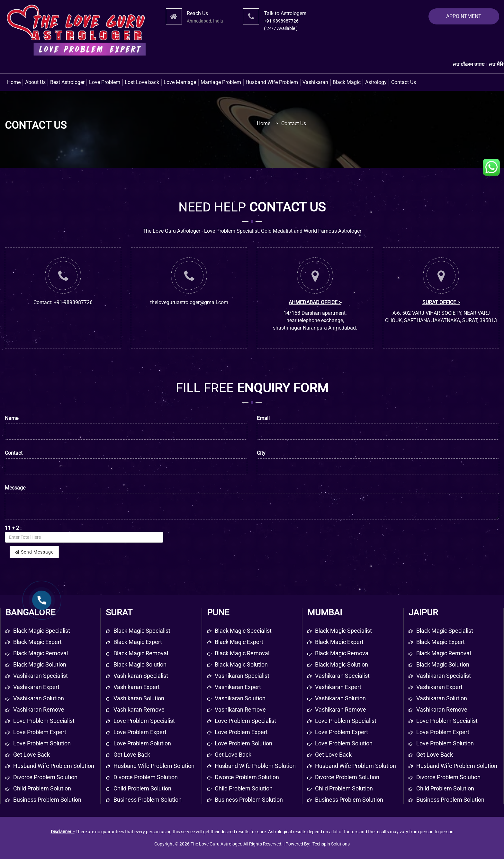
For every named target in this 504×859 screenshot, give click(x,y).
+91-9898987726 (281, 21)
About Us (35, 82)
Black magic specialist (42, 631)
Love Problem (105, 82)
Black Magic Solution (140, 664)
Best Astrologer (67, 82)
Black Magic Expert (138, 642)
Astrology (376, 82)
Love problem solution (42, 743)
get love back (32, 755)
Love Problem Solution (142, 743)
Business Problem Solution (148, 800)
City (261, 453)
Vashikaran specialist (40, 676)
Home (14, 82)
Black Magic (347, 82)
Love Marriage (180, 82)
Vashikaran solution (39, 698)
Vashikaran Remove (139, 710)
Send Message (34, 552)
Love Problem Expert (140, 732)
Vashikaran (315, 82)
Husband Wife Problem (272, 82)
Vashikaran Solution (139, 698)
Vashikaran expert (36, 687)
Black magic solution (40, 664)
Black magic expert (37, 642)
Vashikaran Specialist (141, 676)
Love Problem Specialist (144, 721)
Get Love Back (132, 755)
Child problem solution (42, 788)
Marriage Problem (221, 82)
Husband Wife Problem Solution (154, 766)
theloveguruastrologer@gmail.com (189, 302)
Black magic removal (40, 653)
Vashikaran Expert (137, 687)
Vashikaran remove (39, 710)
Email (263, 418)
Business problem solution (47, 800)
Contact (14, 453)
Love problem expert (40, 732)
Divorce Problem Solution (146, 777)
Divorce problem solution (45, 777)
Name (12, 418)
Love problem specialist (44, 721)
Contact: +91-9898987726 (63, 302)
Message (15, 488)
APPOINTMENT (464, 16)
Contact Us (404, 82)
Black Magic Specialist (142, 631)
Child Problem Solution (142, 788)
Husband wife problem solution (54, 766)
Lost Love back (142, 82)
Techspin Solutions (331, 844)
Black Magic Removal (141, 653)
